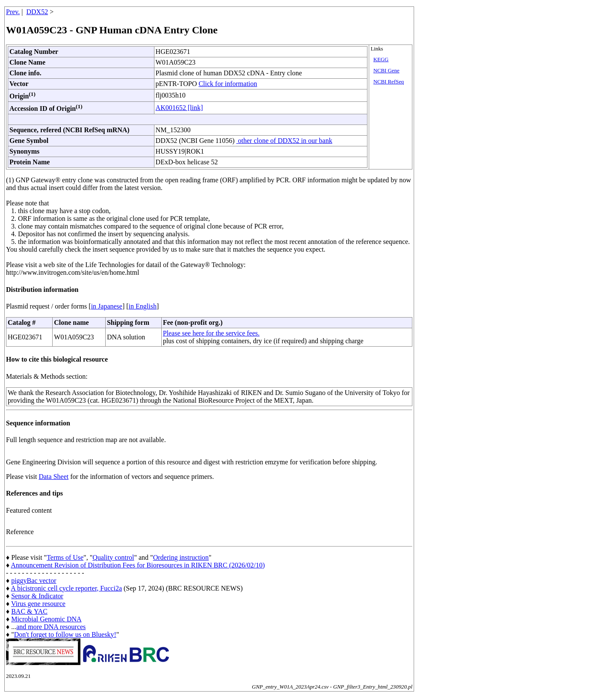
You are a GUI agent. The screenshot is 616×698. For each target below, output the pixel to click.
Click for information (228, 84)
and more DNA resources (51, 627)
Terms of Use (65, 557)
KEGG (381, 59)
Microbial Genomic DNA (46, 619)
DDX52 (37, 12)
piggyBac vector (34, 581)
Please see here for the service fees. (211, 333)
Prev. (13, 12)
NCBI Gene (386, 71)
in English (143, 306)
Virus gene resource (38, 604)
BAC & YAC (29, 611)
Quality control (113, 557)
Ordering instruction (181, 557)
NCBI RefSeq (389, 82)
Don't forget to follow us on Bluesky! (65, 634)
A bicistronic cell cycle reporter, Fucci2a (66, 588)
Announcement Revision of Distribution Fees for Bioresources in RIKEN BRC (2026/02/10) (138, 565)
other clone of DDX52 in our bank (284, 141)
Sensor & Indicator (37, 596)
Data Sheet (53, 477)
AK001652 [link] (179, 108)
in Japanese (107, 306)
